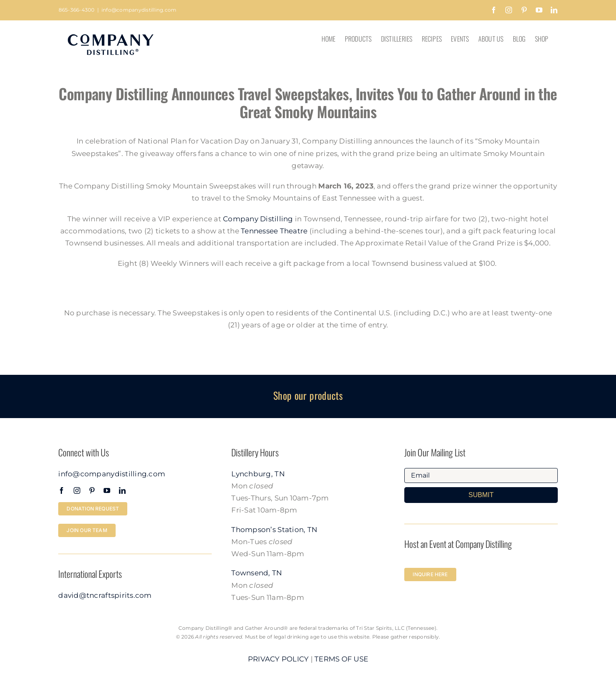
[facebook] (62, 490)
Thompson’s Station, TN (274, 530)
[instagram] (77, 490)
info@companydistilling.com (139, 10)
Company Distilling (258, 219)
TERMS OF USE (341, 659)
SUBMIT (481, 495)
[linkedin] (122, 490)
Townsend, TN (257, 573)
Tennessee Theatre (274, 231)
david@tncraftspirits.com (105, 595)
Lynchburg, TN (258, 474)
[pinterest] (92, 490)
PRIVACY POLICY (278, 659)
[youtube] (107, 490)
